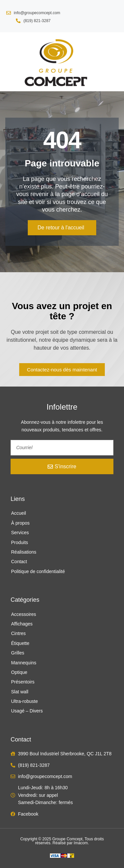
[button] (10, 62)
